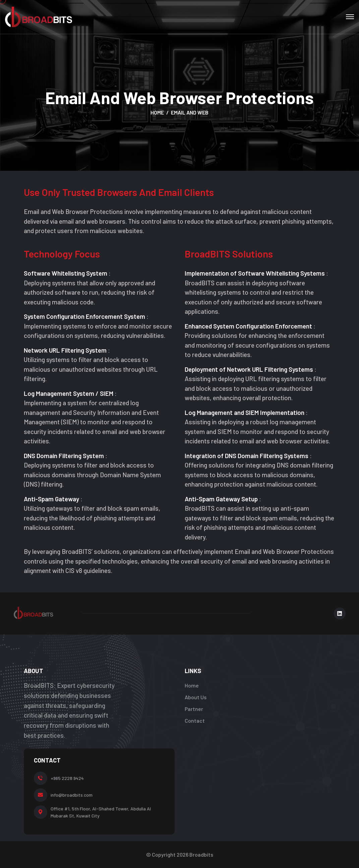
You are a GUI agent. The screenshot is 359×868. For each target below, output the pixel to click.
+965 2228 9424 (67, 778)
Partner (194, 709)
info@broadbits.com (72, 795)
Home (157, 112)
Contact (195, 720)
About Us (196, 697)
